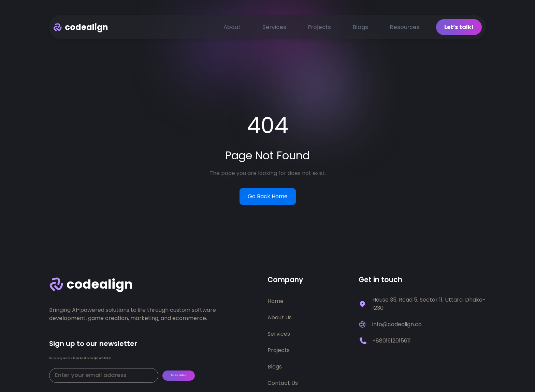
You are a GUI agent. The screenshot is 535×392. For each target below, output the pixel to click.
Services (274, 28)
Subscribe (185, 382)
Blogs (360, 28)
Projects (320, 28)
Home (276, 302)
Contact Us (283, 384)
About (232, 28)
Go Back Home (268, 198)
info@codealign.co (397, 326)
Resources (405, 28)
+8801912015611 (392, 342)
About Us (280, 319)
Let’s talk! (459, 28)
